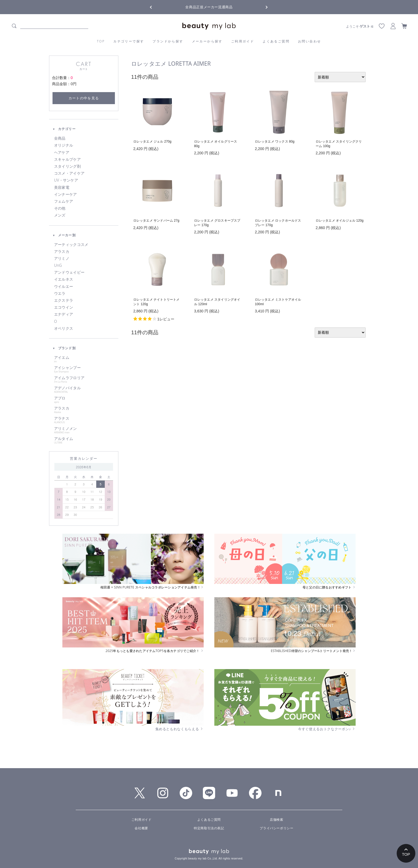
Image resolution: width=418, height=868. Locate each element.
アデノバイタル (84, 390)
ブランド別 (64, 348)
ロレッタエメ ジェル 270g (152, 142)
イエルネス (64, 279)
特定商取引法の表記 (209, 828)
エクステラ (64, 300)
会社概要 (141, 828)
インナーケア (66, 194)
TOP (101, 41)
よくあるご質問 (276, 41)
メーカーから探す (207, 41)
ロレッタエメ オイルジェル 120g (340, 221)
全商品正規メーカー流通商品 (209, 7)
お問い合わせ (310, 41)
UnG (58, 265)
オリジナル (64, 145)
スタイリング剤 (67, 166)
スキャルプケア (67, 159)
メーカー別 (64, 235)
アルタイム (84, 440)
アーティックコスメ (71, 245)
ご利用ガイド (243, 41)
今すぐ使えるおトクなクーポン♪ (327, 729)
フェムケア (64, 201)
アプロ (84, 400)
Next (262, 7)
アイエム (84, 359)
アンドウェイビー (69, 272)
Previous (156, 7)
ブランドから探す (168, 41)
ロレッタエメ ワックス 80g (275, 142)
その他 (60, 208)
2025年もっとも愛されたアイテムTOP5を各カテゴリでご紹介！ (155, 651)
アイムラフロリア (84, 379)
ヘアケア (62, 152)
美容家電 (62, 187)
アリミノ (62, 258)
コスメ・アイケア (69, 173)
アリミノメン (84, 430)
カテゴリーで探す (129, 41)
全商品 (60, 138)
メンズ (60, 215)
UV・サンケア (66, 180)
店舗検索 (276, 820)
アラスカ (62, 252)
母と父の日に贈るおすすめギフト (329, 587)
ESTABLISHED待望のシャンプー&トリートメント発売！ (313, 651)
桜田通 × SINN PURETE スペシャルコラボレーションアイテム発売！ (152, 587)
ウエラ (60, 293)
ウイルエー (64, 286)
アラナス (84, 420)
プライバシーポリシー (276, 828)
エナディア (64, 314)
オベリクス (64, 328)
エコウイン (64, 307)
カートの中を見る (84, 98)
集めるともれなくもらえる (180, 729)
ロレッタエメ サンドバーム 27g (156, 221)
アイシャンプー (84, 369)
